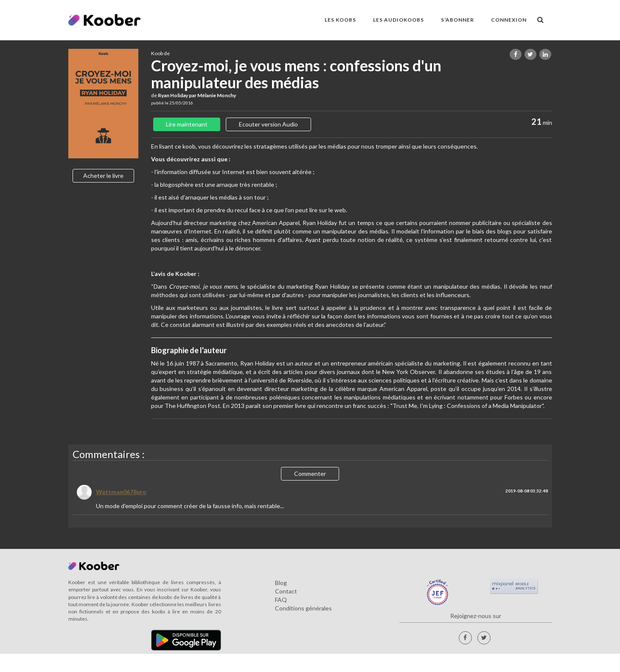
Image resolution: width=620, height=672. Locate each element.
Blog (281, 583)
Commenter (310, 474)
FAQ (281, 600)
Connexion (509, 20)
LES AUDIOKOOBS (398, 20)
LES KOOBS (340, 20)
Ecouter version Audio (268, 124)
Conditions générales (303, 608)
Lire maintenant (187, 124)
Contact (286, 591)
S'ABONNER (457, 20)
